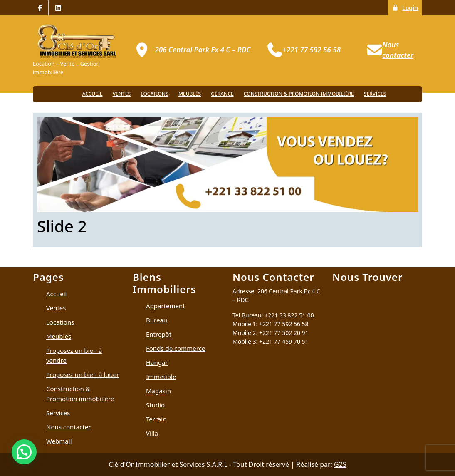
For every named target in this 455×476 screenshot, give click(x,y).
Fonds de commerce (176, 348)
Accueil (93, 94)
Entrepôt (159, 334)
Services (375, 94)
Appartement (166, 306)
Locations (155, 94)
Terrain (156, 419)
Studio (155, 405)
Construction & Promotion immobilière (299, 94)
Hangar (157, 362)
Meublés (190, 94)
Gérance (222, 94)
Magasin (158, 391)
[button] (24, 452)
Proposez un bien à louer (83, 374)
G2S (340, 464)
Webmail (59, 441)
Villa (152, 433)
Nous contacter (68, 427)
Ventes (122, 94)
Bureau (157, 320)
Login (407, 7)
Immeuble (161, 377)
